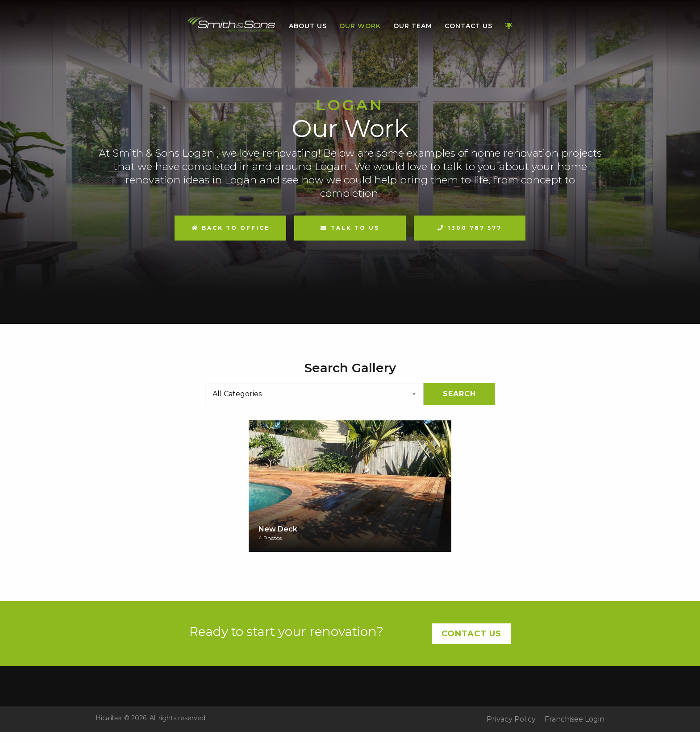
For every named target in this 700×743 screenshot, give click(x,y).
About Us (308, 26)
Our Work (360, 26)
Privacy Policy (511, 719)
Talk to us (355, 228)
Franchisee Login (575, 719)
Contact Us (469, 26)
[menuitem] (232, 26)
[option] (350, 162)
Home (232, 24)
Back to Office (231, 228)
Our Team (413, 26)
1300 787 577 (475, 228)
